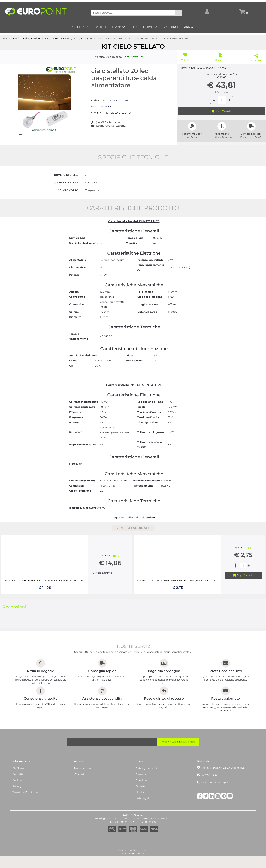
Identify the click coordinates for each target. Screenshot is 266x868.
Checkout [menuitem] (142, 797)
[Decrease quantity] (214, 100)
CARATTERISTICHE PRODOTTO (133, 225)
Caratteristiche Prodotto (111, 126)
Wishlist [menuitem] (79, 791)
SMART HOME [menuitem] (170, 27)
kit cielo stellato (145, 534)
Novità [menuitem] (140, 809)
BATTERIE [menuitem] (101, 27)
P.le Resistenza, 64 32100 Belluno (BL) (223, 785)
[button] (179, 13)
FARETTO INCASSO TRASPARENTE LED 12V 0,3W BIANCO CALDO (178, 597)
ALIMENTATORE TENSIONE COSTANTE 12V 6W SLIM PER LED (45, 597)
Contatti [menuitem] (18, 791)
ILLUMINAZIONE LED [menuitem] (124, 27)
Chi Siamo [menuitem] (19, 785)
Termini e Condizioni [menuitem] (25, 809)
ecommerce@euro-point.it (217, 799)
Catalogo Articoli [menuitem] (146, 785)
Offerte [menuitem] (140, 803)
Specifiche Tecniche (107, 122)
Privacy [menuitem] (17, 803)
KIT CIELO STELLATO (133, 46)
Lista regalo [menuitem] (143, 815)
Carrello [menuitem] (141, 791)
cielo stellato (127, 534)
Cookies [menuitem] (17, 797)
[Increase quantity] (229, 100)
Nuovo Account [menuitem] (84, 785)
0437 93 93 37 (209, 792)
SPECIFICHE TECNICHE (133, 174)
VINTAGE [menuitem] (189, 27)
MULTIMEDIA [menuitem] (149, 27)
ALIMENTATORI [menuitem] (81, 27)
